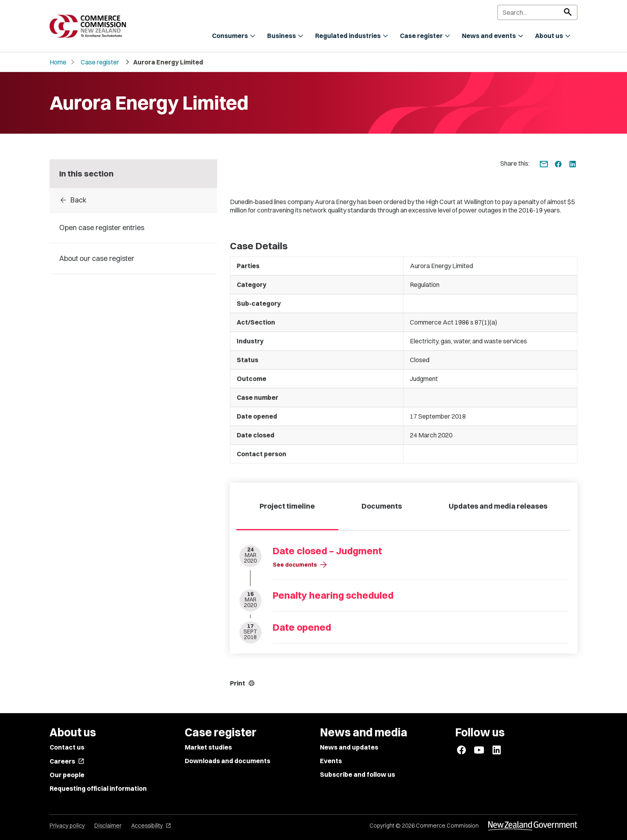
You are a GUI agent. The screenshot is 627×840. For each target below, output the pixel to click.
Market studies (208, 747)
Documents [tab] (382, 506)
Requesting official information (98, 788)
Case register (100, 62)
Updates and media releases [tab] (498, 506)
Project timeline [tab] (287, 506)
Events (331, 761)
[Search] (537, 12)
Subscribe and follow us (357, 774)
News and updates (349, 747)
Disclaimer (108, 826)
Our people (67, 775)
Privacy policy (67, 826)
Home (58, 62)
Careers (67, 761)
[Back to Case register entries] (133, 200)
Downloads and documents (228, 761)
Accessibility (151, 826)
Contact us (67, 747)
